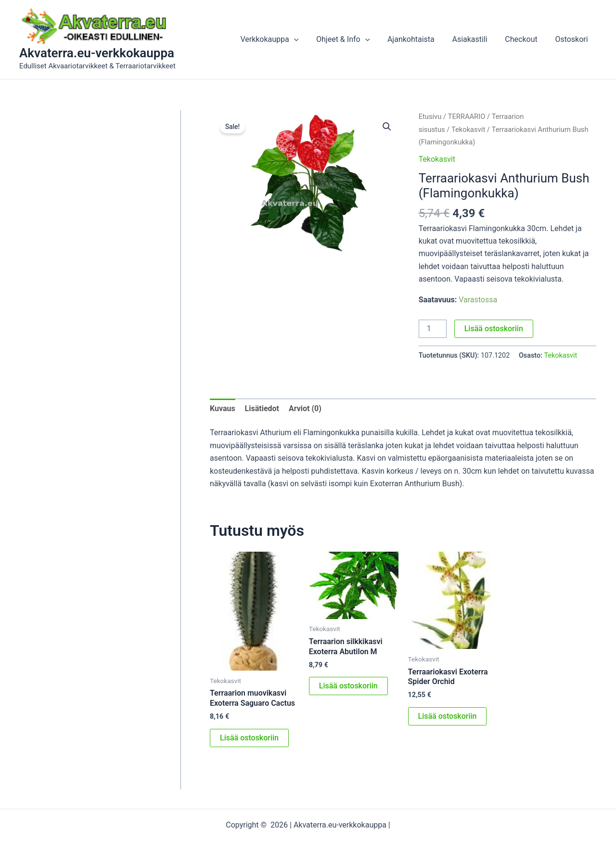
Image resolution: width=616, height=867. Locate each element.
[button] (306, 39)
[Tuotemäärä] (433, 329)
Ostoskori (573, 39)
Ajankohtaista (419, 39)
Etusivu (430, 116)
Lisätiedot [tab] (262, 408)
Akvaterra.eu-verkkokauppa (97, 53)
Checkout (524, 39)
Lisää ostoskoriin (494, 329)
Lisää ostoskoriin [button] (249, 738)
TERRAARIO (467, 116)
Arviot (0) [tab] (305, 408)
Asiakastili (475, 39)
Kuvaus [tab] (223, 408)
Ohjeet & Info (353, 39)
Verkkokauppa (282, 39)
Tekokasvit (468, 129)
